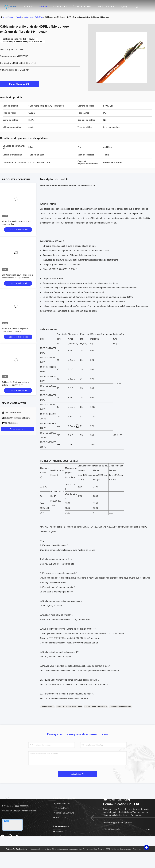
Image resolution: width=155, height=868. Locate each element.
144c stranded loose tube (121, 707)
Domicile (29, 7)
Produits (43, 7)
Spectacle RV (60, 7)
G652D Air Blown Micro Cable (69, 707)
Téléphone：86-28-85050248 (15, 806)
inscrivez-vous (147, 829)
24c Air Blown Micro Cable (96, 707)
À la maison (8, 17)
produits (19, 17)
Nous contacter (106, 7)
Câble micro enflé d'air (34, 17)
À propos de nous (82, 7)
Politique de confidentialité (17, 849)
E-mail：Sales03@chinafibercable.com (19, 811)
